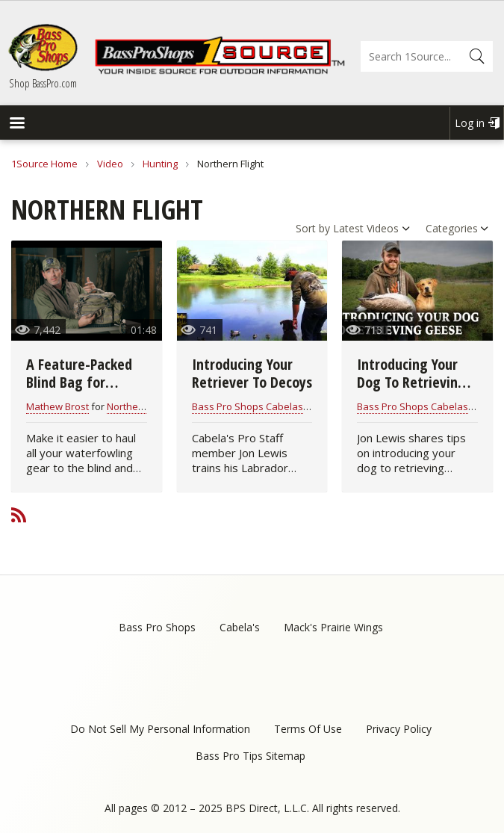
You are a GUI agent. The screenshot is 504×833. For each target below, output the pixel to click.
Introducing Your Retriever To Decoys (252, 373)
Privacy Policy (399, 729)
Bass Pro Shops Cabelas (248, 406)
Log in (470, 123)
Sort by (313, 228)
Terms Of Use (308, 729)
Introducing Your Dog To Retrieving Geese (411, 382)
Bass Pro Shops (157, 627)
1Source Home (44, 164)
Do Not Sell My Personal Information (160, 729)
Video (110, 164)
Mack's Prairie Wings (333, 627)
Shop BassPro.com (43, 83)
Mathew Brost (57, 406)
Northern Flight (140, 406)
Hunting (160, 164)
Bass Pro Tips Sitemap (251, 756)
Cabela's (240, 627)
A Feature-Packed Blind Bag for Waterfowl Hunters (85, 382)
